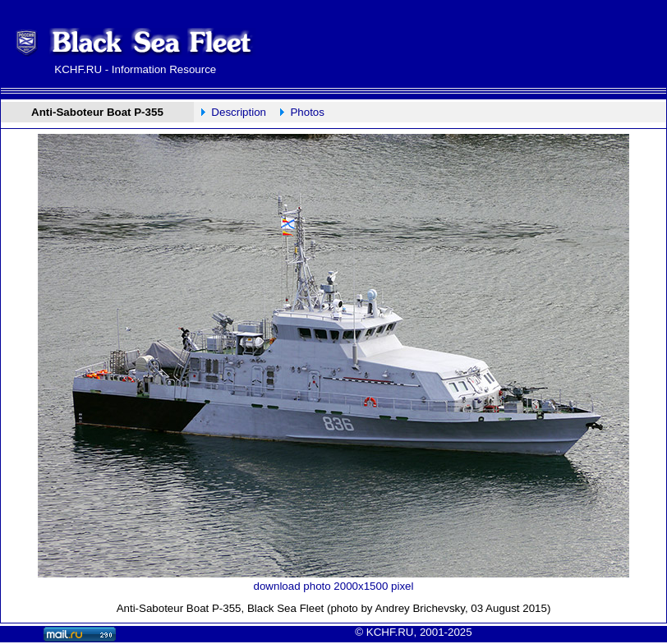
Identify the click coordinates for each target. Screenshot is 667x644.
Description (239, 112)
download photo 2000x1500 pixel (334, 586)
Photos (307, 112)
